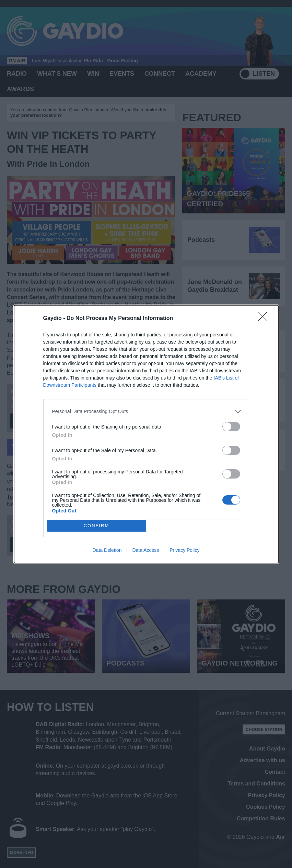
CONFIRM (97, 526)
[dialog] (146, 434)
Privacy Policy (184, 550)
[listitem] (146, 412)
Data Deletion (107, 550)
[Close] (265, 319)
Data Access (145, 550)
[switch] (231, 427)
